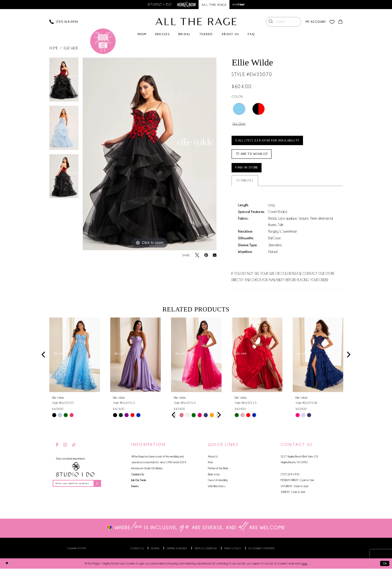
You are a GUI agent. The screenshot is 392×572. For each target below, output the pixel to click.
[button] (315, 22)
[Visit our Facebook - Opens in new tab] (57, 448)
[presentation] (75, 358)
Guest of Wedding (218, 483)
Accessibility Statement (262, 551)
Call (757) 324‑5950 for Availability (271, 142)
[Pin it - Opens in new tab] (206, 256)
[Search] (283, 22)
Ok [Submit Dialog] (384, 567)
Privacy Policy (233, 551)
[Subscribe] (100, 487)
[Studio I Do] (75, 472)
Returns (155, 551)
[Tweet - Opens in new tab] (197, 256)
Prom (210, 466)
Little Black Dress (217, 489)
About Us (213, 459)
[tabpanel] (64, 82)
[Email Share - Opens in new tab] (215, 256)
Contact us (137, 551)
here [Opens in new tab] (305, 567)
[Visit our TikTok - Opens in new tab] (74, 448)
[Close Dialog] (7, 567)
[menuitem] (283, 22)
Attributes (245, 184)
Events (135, 489)
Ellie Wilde (71, 48)
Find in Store (249, 171)
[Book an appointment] (103, 41)
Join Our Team (139, 483)
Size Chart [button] (240, 124)
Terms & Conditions (206, 551)
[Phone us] (63, 22)
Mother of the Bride (218, 472)
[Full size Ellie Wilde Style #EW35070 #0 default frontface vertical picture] (150, 154)
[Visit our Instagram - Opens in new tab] (65, 448)
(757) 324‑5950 (290, 477)
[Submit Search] (271, 22)
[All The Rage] (196, 22)
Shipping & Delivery (177, 551)
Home (54, 48)
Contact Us (138, 477)
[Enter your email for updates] (78, 487)
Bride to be (214, 477)
